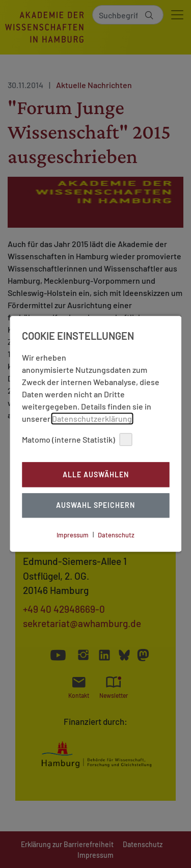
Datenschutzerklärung (92, 418)
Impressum (73, 535)
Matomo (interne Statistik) (77, 439)
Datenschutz (116, 535)
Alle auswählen (96, 474)
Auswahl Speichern (95, 506)
